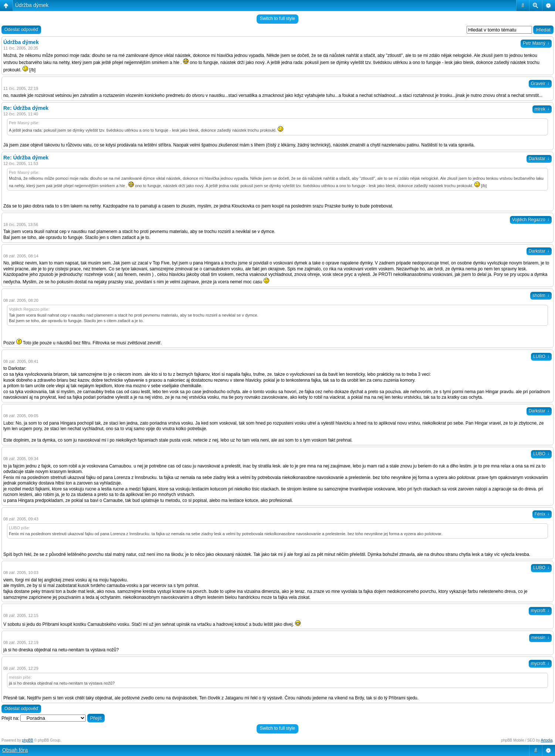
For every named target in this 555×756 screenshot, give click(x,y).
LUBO (541, 357)
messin (540, 638)
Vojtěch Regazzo (531, 220)
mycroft (540, 611)
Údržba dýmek (32, 5)
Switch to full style (277, 18)
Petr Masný (536, 43)
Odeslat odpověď (21, 30)
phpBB (28, 740)
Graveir (540, 84)
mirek (542, 109)
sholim (541, 296)
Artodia (547, 740)
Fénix (542, 514)
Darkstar (539, 159)
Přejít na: (10, 718)
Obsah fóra (15, 750)
